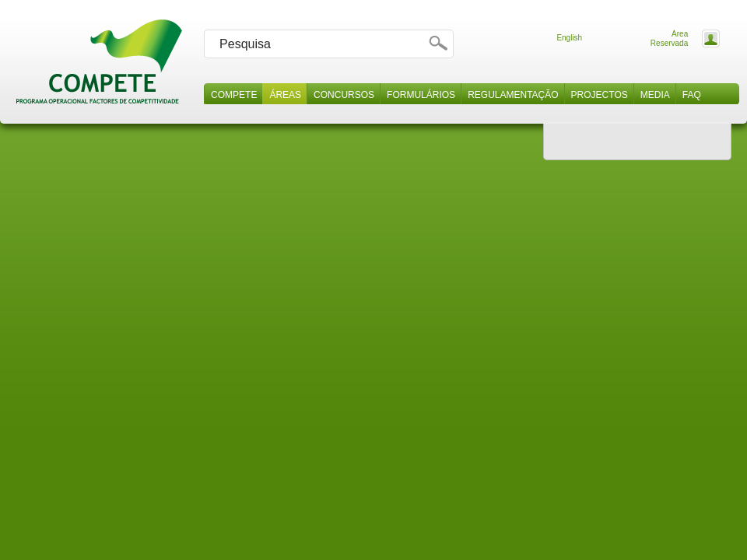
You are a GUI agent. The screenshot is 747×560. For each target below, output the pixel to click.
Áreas (285, 95)
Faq (692, 95)
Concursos (344, 95)
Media (655, 95)
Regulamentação (513, 95)
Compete (234, 95)
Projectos (600, 95)
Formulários (421, 95)
